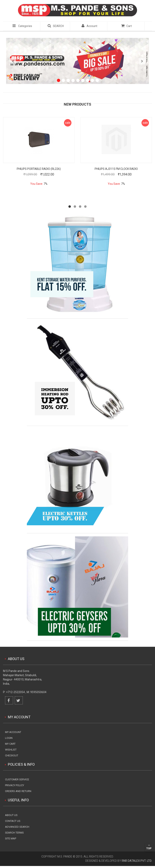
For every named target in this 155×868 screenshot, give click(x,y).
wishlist (11, 750)
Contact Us (13, 821)
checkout (12, 755)
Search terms (14, 833)
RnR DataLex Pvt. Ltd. (137, 861)
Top (149, 847)
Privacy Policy (15, 785)
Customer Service (17, 779)
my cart (10, 744)
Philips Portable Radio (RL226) (39, 169)
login (9, 738)
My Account (13, 732)
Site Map (11, 838)
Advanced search (17, 827)
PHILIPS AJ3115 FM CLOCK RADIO (116, 169)
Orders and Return (18, 791)
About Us (11, 815)
